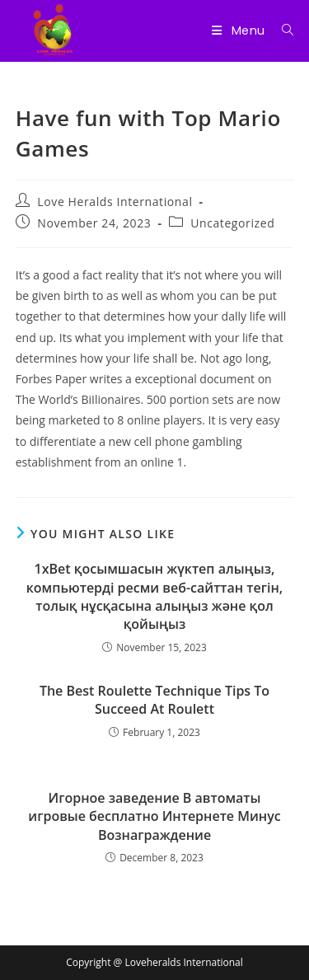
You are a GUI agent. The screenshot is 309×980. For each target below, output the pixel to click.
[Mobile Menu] (240, 30)
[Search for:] (282, 30)
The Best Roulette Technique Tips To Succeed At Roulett (154, 700)
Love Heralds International (115, 202)
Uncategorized (232, 223)
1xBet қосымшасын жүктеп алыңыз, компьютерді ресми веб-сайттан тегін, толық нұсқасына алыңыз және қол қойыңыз (154, 596)
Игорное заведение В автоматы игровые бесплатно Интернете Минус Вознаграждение (154, 816)
